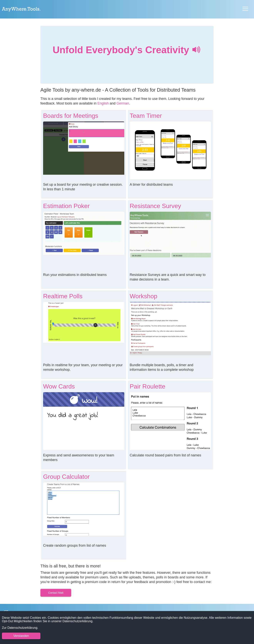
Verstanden (21, 636)
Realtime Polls (63, 296)
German (123, 103)
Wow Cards (59, 386)
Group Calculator (66, 477)
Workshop (143, 296)
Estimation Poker (66, 206)
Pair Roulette (147, 386)
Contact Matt (56, 593)
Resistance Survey (155, 206)
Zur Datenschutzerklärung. (20, 628)
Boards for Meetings (71, 116)
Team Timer (146, 116)
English (103, 103)
